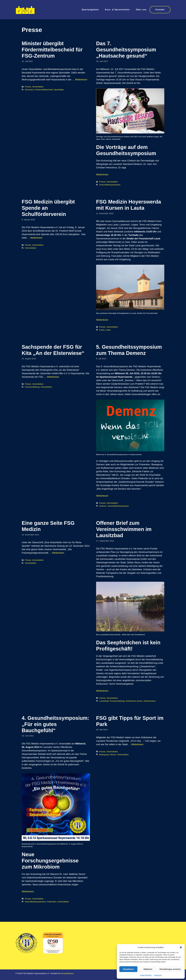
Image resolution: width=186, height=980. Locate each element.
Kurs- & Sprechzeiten (117, 10)
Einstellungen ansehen (170, 969)
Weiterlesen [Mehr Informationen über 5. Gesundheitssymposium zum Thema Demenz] (102, 496)
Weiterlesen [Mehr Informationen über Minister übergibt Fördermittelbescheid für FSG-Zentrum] (81, 80)
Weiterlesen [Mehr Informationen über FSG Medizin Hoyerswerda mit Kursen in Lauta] (102, 320)
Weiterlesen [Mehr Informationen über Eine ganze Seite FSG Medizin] (58, 553)
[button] (181, 947)
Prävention (52, 902)
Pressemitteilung (32, 387)
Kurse (102, 330)
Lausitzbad (104, 701)
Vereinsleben (38, 87)
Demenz (103, 506)
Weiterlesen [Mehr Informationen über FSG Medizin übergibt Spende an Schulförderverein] (36, 238)
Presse (28, 87)
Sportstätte (59, 90)
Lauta (108, 330)
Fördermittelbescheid (44, 90)
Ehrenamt (29, 90)
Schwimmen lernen (134, 701)
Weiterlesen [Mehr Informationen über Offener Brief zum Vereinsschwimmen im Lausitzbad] (102, 691)
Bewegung (104, 755)
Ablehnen (148, 969)
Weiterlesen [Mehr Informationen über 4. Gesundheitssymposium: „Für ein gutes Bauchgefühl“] (28, 892)
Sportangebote (90, 10)
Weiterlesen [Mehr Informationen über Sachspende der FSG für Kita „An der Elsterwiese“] (53, 377)
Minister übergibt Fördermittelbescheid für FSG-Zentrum (52, 50)
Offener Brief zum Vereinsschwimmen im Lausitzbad (124, 529)
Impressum (158, 975)
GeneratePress (67, 973)
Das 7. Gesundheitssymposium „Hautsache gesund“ (126, 50)
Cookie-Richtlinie (146, 975)
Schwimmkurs (150, 701)
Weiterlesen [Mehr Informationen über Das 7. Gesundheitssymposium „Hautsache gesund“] (102, 175)
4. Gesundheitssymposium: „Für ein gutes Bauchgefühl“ (55, 724)
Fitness (113, 755)
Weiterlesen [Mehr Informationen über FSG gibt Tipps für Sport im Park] (137, 744)
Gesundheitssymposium (110, 185)
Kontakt (160, 10)
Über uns (141, 10)
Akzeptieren (128, 969)
